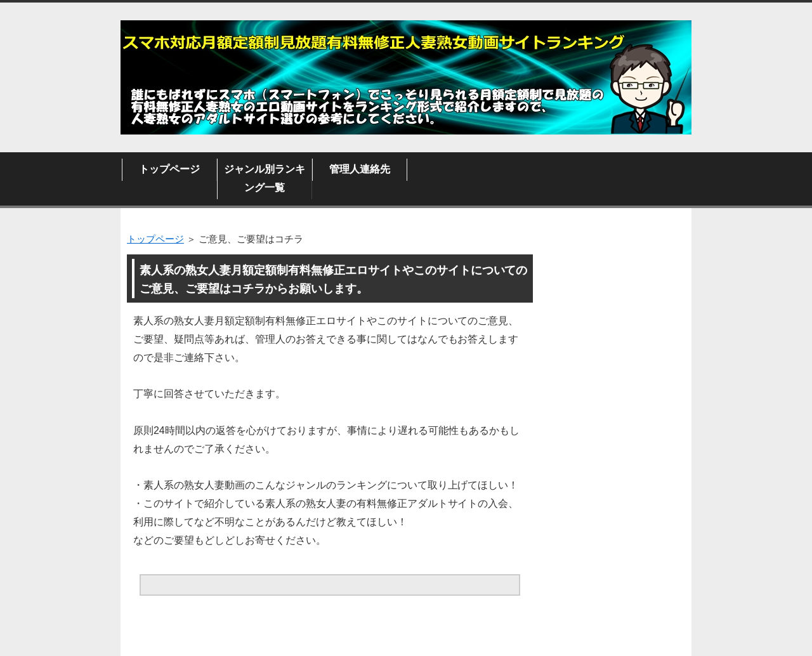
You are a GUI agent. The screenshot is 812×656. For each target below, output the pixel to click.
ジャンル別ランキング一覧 (265, 178)
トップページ (169, 169)
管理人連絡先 (360, 169)
